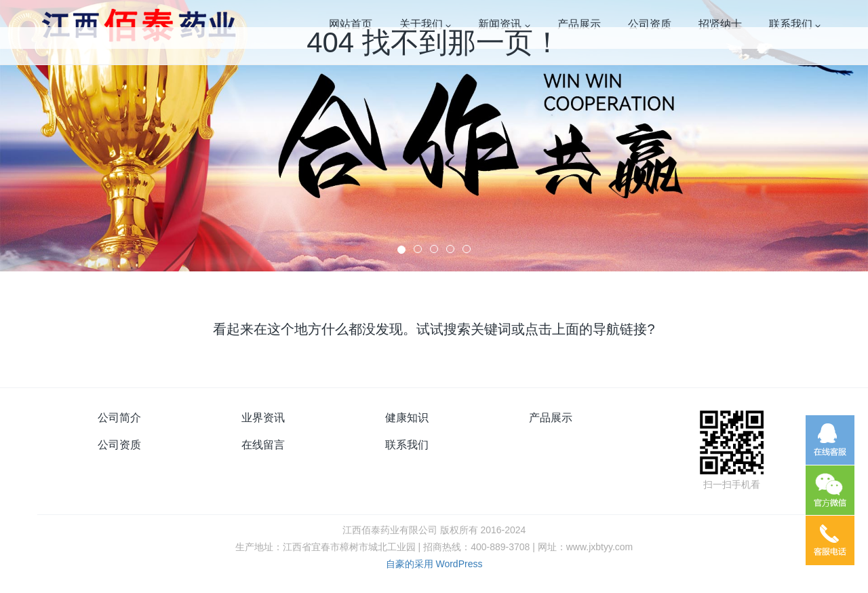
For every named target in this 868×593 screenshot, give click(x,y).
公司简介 (119, 418)
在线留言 (263, 445)
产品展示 (551, 418)
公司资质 (119, 445)
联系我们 (407, 445)
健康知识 (407, 418)
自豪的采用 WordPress (434, 564)
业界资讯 (263, 418)
